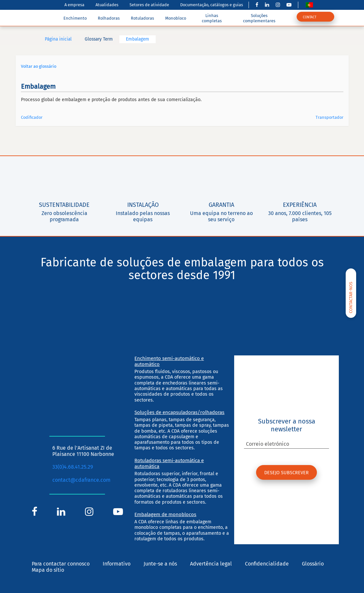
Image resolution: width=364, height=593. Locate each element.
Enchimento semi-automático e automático (169, 361)
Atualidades (107, 5)
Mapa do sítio (48, 570)
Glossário (313, 564)
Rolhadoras (109, 18)
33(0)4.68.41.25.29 (73, 467)
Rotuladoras (142, 18)
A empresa (74, 5)
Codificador (32, 117)
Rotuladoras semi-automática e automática (169, 463)
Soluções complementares (259, 18)
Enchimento (75, 18)
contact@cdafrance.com (81, 480)
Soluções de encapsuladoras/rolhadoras (179, 412)
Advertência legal (211, 564)
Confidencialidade (267, 564)
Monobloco (176, 18)
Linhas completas (212, 18)
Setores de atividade (149, 5)
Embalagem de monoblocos (165, 514)
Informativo (117, 564)
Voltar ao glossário (39, 66)
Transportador (329, 117)
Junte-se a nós (160, 564)
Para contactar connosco (61, 564)
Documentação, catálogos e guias (212, 5)
